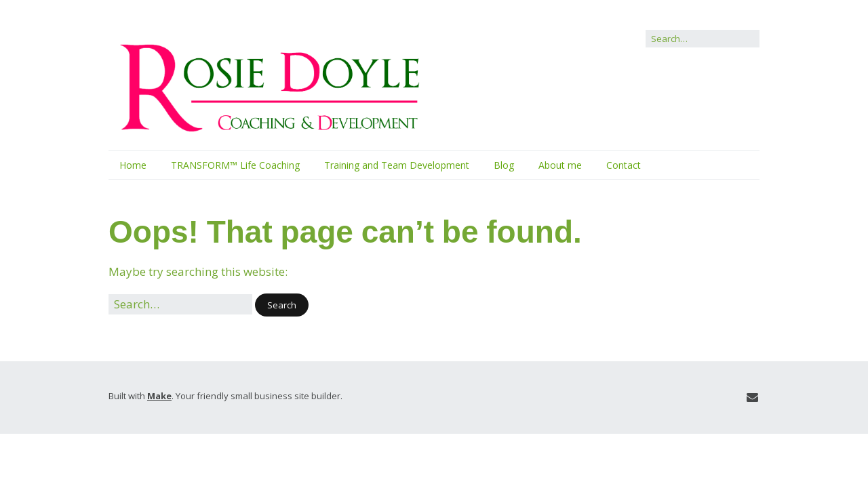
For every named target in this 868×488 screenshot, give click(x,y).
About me (560, 165)
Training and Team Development (397, 165)
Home (133, 165)
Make (159, 396)
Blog (504, 165)
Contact (624, 165)
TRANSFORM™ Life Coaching (235, 165)
